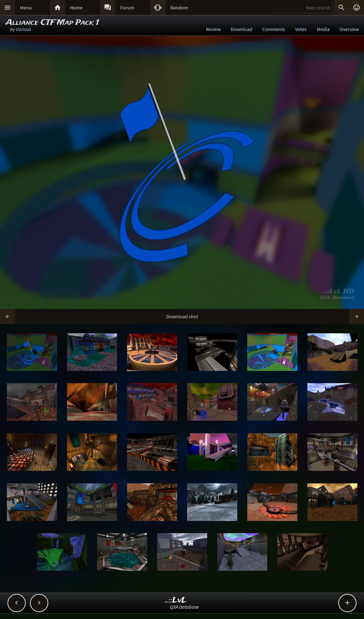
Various (23, 29)
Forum (127, 8)
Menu (26, 8)
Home (76, 8)
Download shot (182, 316)
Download (241, 29)
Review (213, 29)
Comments (274, 29)
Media (323, 29)
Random (179, 8)
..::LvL (176, 600)
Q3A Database (185, 607)
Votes (301, 29)
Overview (349, 29)
